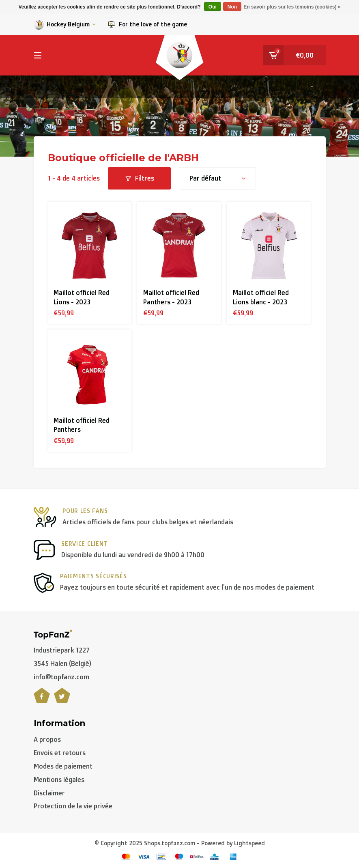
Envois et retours (60, 753)
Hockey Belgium (65, 25)
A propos (47, 739)
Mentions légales (59, 780)
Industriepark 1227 (62, 650)
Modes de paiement (63, 766)
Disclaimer (49, 793)
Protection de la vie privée (73, 806)
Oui (213, 7)
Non (232, 7)
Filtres (139, 178)
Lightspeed (249, 843)
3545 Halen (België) (62, 663)
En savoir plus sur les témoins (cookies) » (292, 7)
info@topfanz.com (61, 677)
